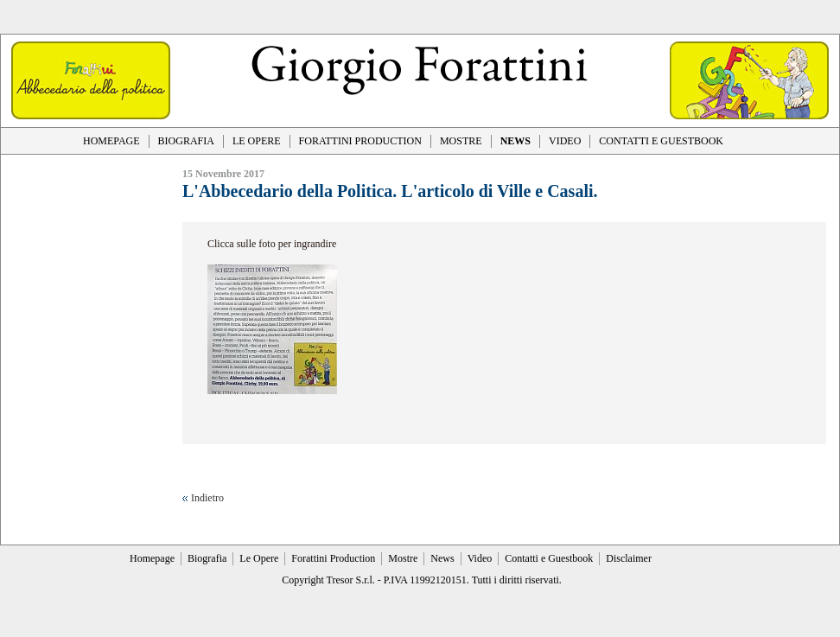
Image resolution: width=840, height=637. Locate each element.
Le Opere (259, 558)
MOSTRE (461, 141)
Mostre (403, 558)
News (442, 558)
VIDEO (565, 141)
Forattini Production (333, 558)
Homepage (152, 558)
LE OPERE (257, 141)
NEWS (515, 141)
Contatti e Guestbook (549, 558)
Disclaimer (629, 558)
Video (480, 558)
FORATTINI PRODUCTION (360, 141)
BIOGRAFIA (186, 141)
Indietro (207, 498)
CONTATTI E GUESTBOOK (661, 141)
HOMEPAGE (111, 141)
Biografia (207, 558)
